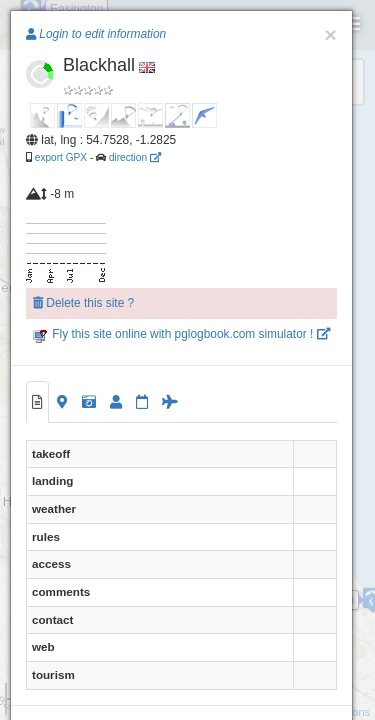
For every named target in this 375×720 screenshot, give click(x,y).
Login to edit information (96, 34)
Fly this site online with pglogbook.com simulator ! (181, 334)
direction (135, 157)
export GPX (61, 157)
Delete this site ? (83, 303)
